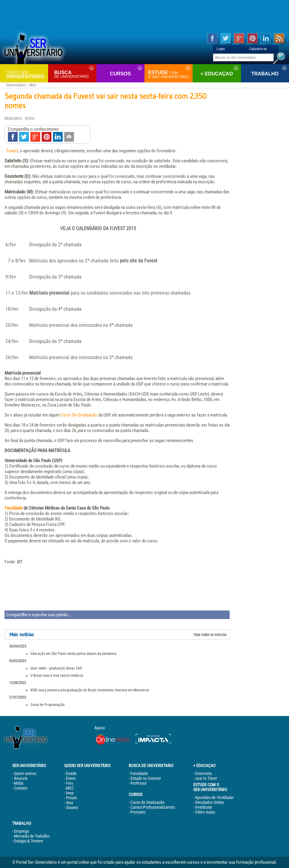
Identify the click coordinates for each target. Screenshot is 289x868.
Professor (139, 783)
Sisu (70, 803)
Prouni (71, 798)
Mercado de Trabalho (32, 836)
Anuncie (21, 778)
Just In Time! (206, 778)
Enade (71, 773)
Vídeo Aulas (205, 812)
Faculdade (14, 508)
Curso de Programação (47, 705)
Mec (33, 85)
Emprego (22, 831)
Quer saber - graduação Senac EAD (56, 668)
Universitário (26, 74)
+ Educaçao (217, 74)
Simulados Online (210, 802)
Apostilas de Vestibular (214, 797)
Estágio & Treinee (29, 841)
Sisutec (72, 807)
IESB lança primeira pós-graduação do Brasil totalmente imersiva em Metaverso (90, 690)
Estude (170, 74)
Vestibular (204, 807)
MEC (70, 788)
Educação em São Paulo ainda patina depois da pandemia (73, 654)
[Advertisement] (144, 15)
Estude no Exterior (146, 778)
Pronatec (138, 812)
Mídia (19, 783)
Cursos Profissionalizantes (153, 807)
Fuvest (12, 151)
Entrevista (203, 773)
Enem (71, 778)
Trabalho (265, 74)
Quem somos (25, 773)
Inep (70, 793)
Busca (74, 74)
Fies (70, 783)
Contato (21, 788)
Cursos (120, 74)
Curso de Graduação (148, 802)
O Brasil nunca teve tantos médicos (57, 676)
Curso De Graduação (79, 415)
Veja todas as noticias (210, 635)
